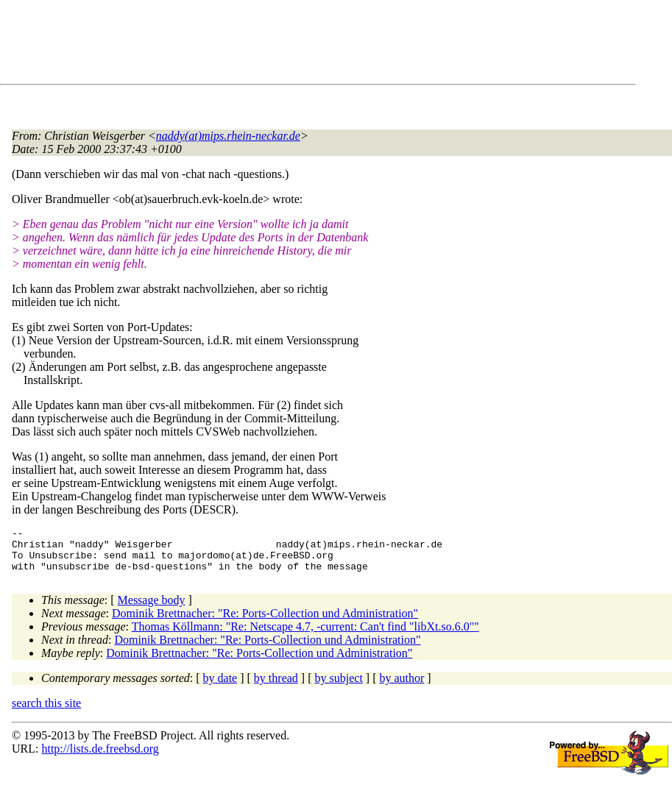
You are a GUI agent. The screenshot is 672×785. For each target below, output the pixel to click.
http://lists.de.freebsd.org (100, 757)
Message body (152, 609)
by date (220, 687)
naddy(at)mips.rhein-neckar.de (228, 136)
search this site (46, 712)
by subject (339, 687)
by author (402, 687)
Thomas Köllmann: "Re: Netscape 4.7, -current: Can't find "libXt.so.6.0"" (305, 635)
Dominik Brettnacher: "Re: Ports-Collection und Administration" (265, 622)
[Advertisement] (280, 45)
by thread (276, 687)
